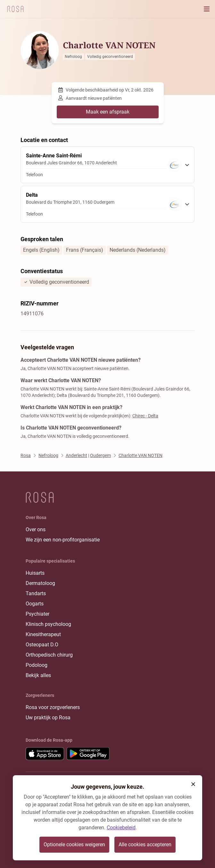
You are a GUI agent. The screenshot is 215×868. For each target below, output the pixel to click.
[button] (193, 784)
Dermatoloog (40, 583)
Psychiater (37, 614)
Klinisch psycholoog (48, 624)
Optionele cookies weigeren (74, 844)
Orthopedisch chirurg (49, 655)
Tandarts (36, 593)
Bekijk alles (38, 675)
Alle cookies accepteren (145, 844)
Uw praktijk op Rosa (48, 718)
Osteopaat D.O (42, 645)
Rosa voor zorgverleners (53, 707)
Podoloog (37, 665)
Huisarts (35, 573)
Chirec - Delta (145, 416)
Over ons (36, 529)
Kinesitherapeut (43, 634)
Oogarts (35, 604)
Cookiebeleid (121, 828)
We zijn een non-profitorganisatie (63, 540)
